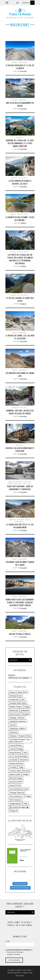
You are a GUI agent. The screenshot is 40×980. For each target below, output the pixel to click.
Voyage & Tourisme (13, 954)
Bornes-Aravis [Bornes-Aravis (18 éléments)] (15, 714)
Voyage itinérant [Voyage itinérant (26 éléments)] (15, 803)
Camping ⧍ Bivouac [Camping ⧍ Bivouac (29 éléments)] (17, 718)
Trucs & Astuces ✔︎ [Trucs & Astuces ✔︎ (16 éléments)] (16, 796)
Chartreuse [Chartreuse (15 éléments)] (13, 732)
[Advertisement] (20, 36)
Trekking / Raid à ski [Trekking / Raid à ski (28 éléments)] (17, 792)
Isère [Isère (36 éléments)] (25, 752)
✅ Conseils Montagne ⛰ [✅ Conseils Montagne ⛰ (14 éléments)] (19, 807)
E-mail (7, 941)
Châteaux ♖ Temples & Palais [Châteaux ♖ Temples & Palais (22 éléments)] (20, 736)
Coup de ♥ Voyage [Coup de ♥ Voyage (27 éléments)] (16, 749)
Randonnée (23, 62)
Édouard (24, 71)
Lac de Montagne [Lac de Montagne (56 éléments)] (21, 756)
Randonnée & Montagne (15, 952)
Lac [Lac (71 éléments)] (11, 756)
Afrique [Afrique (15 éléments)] (12, 692)
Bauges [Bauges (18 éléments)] (27, 707)
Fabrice (24, 223)
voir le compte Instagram (20, 888)
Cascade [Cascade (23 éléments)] (12, 725)
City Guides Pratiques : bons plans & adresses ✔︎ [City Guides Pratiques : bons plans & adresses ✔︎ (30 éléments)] (20, 740)
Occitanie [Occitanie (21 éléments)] (13, 767)
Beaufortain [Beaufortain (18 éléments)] (14, 710)
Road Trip (27, 483)
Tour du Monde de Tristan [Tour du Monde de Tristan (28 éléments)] (19, 789)
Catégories (12, 675)
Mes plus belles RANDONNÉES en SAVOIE (20, 104)
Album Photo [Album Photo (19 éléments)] (22, 692)
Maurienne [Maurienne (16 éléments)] (24, 760)
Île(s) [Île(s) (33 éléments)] (26, 803)
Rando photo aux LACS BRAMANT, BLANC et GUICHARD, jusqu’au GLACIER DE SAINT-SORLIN (20, 602)
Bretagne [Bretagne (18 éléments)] (26, 714)
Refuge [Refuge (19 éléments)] (26, 774)
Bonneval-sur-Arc (19, 408)
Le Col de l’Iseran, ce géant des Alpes (20, 299)
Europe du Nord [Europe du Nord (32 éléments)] (15, 752)
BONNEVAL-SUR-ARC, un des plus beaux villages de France (20, 412)
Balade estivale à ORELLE (20, 634)
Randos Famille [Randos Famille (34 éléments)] (15, 774)
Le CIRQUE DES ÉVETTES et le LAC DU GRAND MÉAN (20, 526)
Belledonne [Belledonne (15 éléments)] (25, 710)
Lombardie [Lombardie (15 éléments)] (13, 760)
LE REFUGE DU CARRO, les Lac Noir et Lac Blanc (20, 337)
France (15, 62)
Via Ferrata (23, 178)
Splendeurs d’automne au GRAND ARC (20, 374)
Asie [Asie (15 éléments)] (23, 699)
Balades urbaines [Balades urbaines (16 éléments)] (16, 707)
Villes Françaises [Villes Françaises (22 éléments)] (15, 800)
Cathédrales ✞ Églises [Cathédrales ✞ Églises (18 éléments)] (17, 729)
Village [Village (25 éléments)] (28, 796)
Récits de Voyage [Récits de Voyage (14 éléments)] (16, 778)
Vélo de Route (23, 214)
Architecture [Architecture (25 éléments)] (14, 699)
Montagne (18, 483)
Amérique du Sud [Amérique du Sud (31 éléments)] (15, 696)
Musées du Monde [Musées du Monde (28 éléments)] (16, 763)
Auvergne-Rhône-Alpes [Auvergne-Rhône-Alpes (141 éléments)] (18, 703)
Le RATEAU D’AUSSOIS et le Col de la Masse (20, 67)
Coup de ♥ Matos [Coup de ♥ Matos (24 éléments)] (16, 745)
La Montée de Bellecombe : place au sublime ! (20, 219)
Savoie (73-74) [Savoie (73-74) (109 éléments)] (15, 785)
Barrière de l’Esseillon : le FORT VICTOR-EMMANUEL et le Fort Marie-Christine (20, 143)
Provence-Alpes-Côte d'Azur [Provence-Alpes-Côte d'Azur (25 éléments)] (20, 771)
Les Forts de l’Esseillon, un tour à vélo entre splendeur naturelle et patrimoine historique (20, 259)
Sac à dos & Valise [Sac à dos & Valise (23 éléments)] (16, 781)
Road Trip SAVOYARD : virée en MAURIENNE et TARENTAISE (20, 488)
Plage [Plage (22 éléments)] (21, 767)
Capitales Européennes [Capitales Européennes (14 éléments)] (18, 721)
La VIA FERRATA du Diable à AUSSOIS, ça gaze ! (20, 182)
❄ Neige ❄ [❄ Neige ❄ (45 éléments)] (13, 811)
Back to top (20, 975)
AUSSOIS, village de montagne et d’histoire (20, 449)
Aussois (19, 137)
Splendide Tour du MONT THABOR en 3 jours (20, 563)
